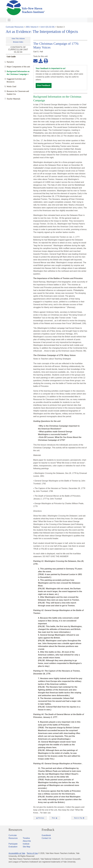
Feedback (48, 830)
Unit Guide (11, 57)
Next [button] (55, 818)
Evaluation (13, 847)
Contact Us (46, 838)
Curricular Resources (15, 27)
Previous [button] (40, 818)
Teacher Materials (14, 99)
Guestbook (46, 835)
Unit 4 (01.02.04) (47, 27)
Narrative (10, 62)
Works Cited (11, 86)
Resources (15, 830)
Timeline (26, 838)
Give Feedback (44, 85)
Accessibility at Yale (17, 853)
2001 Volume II (32, 27)
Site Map (27, 847)
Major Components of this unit (18, 67)
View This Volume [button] (18, 39)
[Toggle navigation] (9, 20)
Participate (13, 844)
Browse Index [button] (18, 42)
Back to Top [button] (79, 818)
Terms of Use (32, 853)
